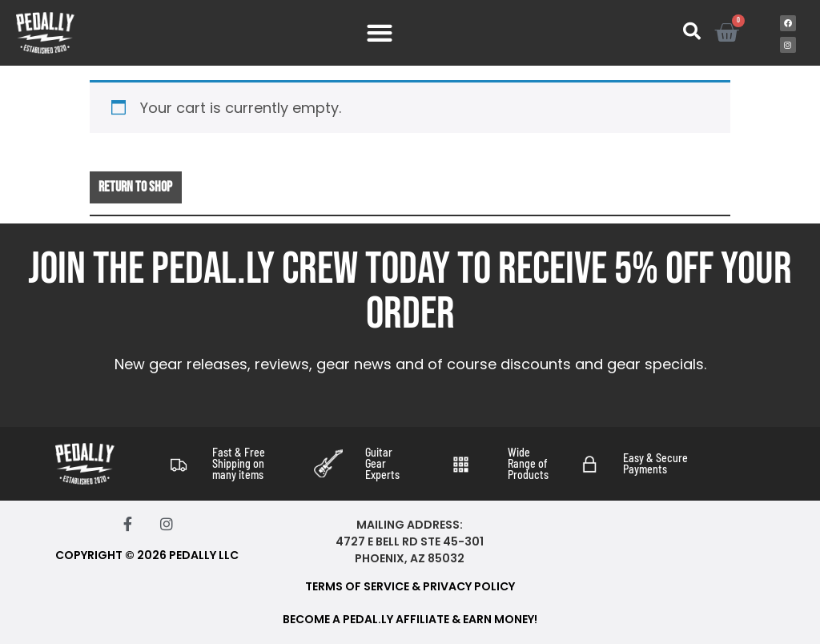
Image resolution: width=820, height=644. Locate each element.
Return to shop (135, 187)
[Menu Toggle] (380, 33)
